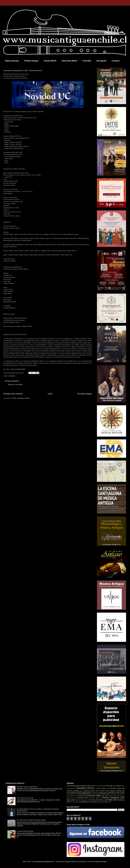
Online (77, 800)
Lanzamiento (80, 798)
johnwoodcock (82, 862)
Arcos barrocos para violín (25, 798)
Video (88, 802)
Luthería (97, 798)
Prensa (101, 800)
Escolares (122, 794)
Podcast (93, 800)
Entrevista (113, 794)
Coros (93, 792)
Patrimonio (84, 800)
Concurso (102, 790)
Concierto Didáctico (101, 788)
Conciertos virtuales (89, 790)
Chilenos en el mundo (97, 786)
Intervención (70, 798)
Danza (75, 794)
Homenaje (120, 796)
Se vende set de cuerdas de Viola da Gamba (31, 820)
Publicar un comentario (15, 384)
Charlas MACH (50, 61)
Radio (110, 800)
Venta (81, 802)
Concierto (12, 376)
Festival (80, 796)
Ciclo (108, 786)
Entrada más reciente (13, 394)
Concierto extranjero (73, 790)
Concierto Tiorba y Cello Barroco (27, 787)
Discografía (101, 61)
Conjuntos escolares (115, 790)
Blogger (104, 862)
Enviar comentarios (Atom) (21, 398)
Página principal (12, 61)
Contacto (116, 61)
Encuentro (103, 794)
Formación (91, 796)
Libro (90, 798)
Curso (68, 794)
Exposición (72, 796)
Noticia (69, 800)
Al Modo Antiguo (31, 61)
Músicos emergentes (111, 798)
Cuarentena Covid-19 (114, 792)
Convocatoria (84, 792)
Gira (103, 796)
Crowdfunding (101, 792)
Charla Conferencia (81, 786)
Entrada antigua (85, 394)
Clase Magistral (117, 786)
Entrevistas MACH (69, 61)
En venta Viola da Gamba (25, 831)
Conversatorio (71, 792)
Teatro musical (73, 802)
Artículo (69, 786)
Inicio (50, 394)
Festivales (87, 61)
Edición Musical (94, 794)
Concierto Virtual (115, 788)
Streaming (121, 800)
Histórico (111, 796)
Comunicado (70, 788)
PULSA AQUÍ (21, 369)
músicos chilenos (104, 802)
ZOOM (95, 802)
